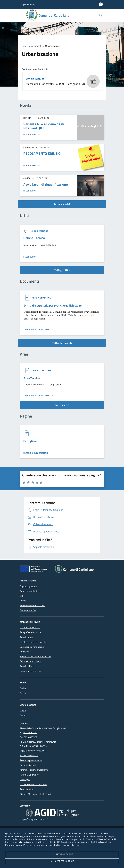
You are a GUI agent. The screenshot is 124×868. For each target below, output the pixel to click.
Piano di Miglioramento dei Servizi (36, 794)
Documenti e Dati (28, 610)
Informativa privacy (29, 775)
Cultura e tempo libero (30, 661)
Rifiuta (62, 854)
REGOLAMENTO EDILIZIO (42, 153)
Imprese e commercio (30, 671)
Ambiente (25, 652)
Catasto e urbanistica (30, 628)
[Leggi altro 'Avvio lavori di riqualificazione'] (32, 191)
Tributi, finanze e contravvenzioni (36, 657)
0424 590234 (30, 732)
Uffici (22, 596)
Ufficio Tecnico (35, 79)
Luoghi (23, 710)
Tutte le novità (62, 204)
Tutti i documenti (62, 343)
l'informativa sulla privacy (69, 845)
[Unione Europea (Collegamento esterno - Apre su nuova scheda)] (34, 569)
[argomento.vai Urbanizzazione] (40, 231)
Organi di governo (28, 586)
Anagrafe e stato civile (31, 632)
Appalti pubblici (27, 666)
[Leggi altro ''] (32, 257)
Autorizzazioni (27, 637)
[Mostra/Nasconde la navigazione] (7, 15)
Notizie (23, 688)
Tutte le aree (62, 405)
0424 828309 (30, 737)
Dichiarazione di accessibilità (33, 784)
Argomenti (36, 46)
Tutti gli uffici (62, 270)
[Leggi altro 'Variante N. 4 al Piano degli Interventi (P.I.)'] (32, 135)
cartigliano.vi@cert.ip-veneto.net (40, 742)
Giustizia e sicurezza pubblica (34, 642)
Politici (23, 601)
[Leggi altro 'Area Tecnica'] (39, 396)
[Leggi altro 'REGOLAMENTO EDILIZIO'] (32, 165)
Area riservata (27, 789)
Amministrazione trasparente (34, 770)
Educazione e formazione (32, 647)
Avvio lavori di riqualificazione (46, 184)
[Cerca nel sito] (101, 15)
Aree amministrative (30, 591)
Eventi (23, 715)
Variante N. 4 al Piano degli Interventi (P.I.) (44, 126)
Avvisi (23, 693)
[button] (28, 5)
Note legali (25, 779)
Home (25, 46)
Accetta (62, 861)
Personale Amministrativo (33, 605)
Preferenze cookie (14, 845)
